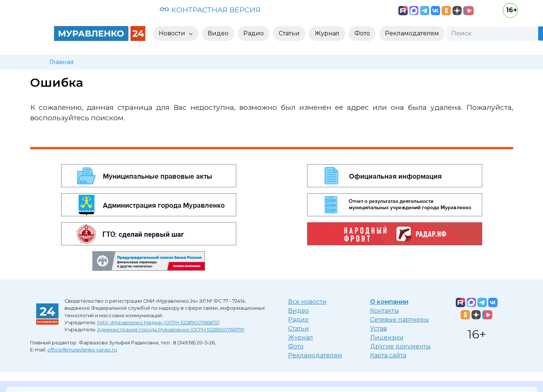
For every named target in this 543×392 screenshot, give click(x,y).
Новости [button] (173, 33)
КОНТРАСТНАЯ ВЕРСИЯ (210, 10)
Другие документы (400, 346)
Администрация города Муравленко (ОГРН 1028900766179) (171, 330)
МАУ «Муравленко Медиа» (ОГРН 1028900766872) (158, 323)
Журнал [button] (327, 33)
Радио (298, 320)
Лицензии (387, 337)
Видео (299, 311)
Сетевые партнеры (400, 320)
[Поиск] (492, 34)
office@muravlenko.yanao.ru (82, 350)
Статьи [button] (289, 33)
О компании (389, 302)
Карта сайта (388, 355)
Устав (378, 329)
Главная (62, 62)
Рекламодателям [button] (412, 33)
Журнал (301, 337)
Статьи (299, 329)
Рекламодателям (315, 355)
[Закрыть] (531, 381)
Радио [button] (254, 33)
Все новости (307, 302)
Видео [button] (218, 33)
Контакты (385, 311)
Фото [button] (362, 33)
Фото (296, 346)
